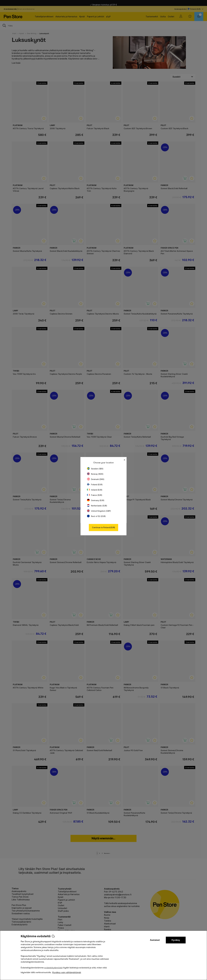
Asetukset (155, 940)
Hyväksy (176, 940)
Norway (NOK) (95, 474)
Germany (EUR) (96, 500)
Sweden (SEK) (95, 469)
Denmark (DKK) (96, 479)
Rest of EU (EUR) (96, 516)
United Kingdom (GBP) (99, 511)
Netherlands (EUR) (97, 506)
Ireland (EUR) (95, 490)
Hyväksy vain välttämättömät (67, 972)
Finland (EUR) (95, 485)
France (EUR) (95, 495)
